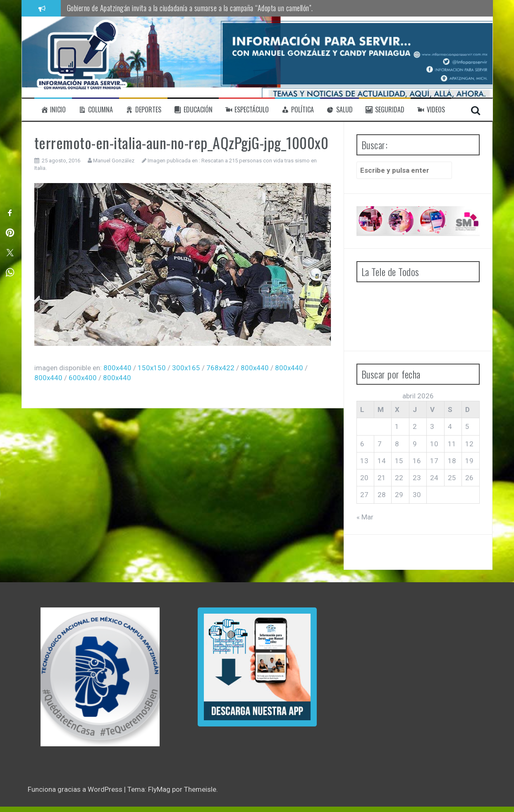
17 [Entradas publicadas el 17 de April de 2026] (434, 461)
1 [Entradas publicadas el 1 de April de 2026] (397, 426)
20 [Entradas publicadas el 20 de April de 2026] (364, 478)
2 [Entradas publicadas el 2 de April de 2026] (415, 426)
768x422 (220, 368)
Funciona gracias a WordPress (76, 789)
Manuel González (114, 161)
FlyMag (159, 789)
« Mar (365, 517)
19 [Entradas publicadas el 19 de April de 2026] (469, 461)
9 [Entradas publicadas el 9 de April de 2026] (415, 444)
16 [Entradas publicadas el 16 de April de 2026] (417, 461)
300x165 (186, 368)
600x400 (83, 378)
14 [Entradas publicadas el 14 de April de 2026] (382, 461)
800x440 (117, 368)
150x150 (152, 368)
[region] (100, 677)
